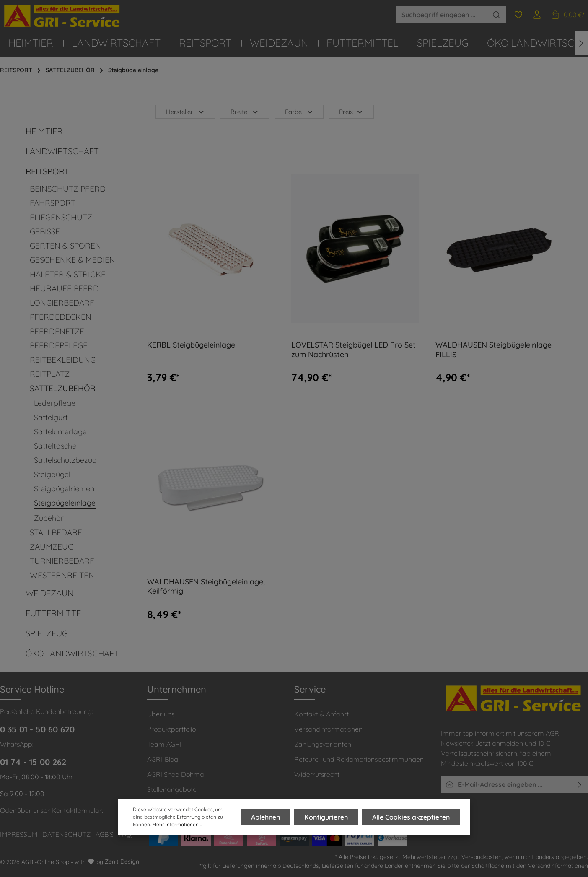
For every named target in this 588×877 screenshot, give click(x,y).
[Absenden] (580, 784)
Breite (245, 112)
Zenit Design (122, 861)
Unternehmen (177, 689)
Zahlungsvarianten (323, 744)
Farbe (299, 112)
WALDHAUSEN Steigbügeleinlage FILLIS (493, 350)
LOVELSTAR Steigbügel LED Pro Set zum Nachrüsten (354, 350)
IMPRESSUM (19, 834)
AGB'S (105, 834)
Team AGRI (164, 744)
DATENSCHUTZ (66, 834)
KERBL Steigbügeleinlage (191, 345)
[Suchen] (497, 15)
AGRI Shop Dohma (176, 774)
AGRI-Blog (163, 759)
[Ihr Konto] (537, 15)
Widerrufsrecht (317, 774)
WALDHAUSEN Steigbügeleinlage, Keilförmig (206, 587)
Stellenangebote (172, 789)
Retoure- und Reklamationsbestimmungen (359, 759)
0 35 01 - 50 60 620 (37, 729)
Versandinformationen (328, 729)
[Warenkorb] (567, 15)
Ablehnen (266, 817)
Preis (351, 112)
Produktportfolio (171, 729)
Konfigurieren (326, 817)
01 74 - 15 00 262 (33, 762)
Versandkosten (482, 857)
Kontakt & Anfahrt (321, 714)
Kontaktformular (77, 810)
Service (310, 689)
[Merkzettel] (518, 15)
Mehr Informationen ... (177, 824)
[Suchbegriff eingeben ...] (442, 15)
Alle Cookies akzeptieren (411, 817)
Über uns (161, 714)
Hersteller (185, 112)
